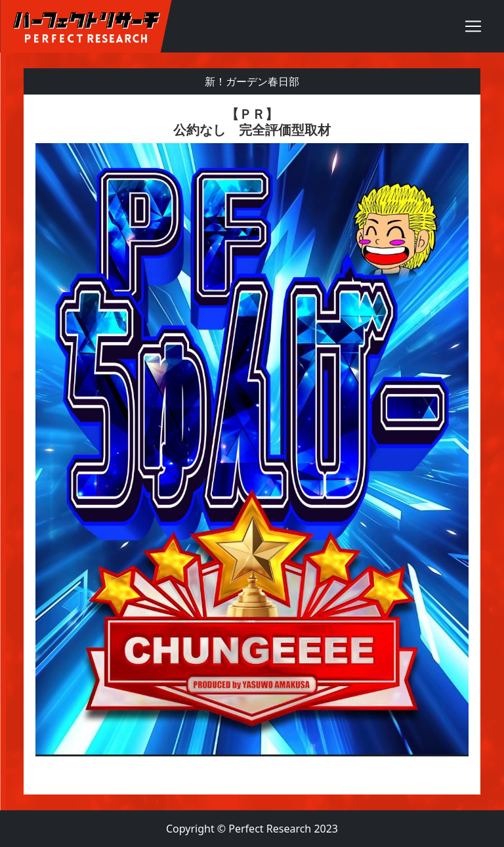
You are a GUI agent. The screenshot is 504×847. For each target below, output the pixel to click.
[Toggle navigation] (473, 26)
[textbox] (252, 445)
